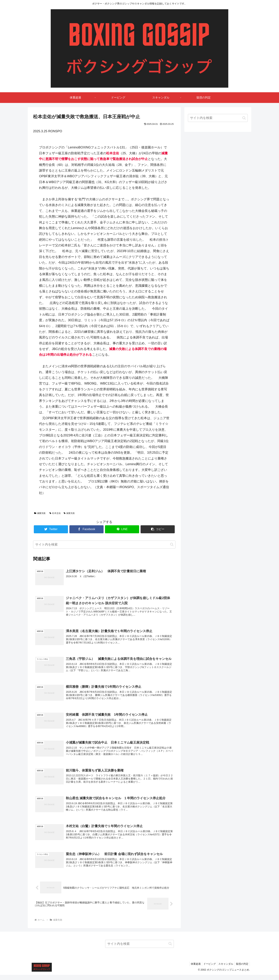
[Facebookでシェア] (86, 529)
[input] (104, 545)
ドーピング (207, 969)
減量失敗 (40, 513)
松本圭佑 (55, 513)
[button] (158, 529)
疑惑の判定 (242, 969)
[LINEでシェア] (122, 529)
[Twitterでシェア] (51, 529)
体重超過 (192, 969)
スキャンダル (224, 969)
